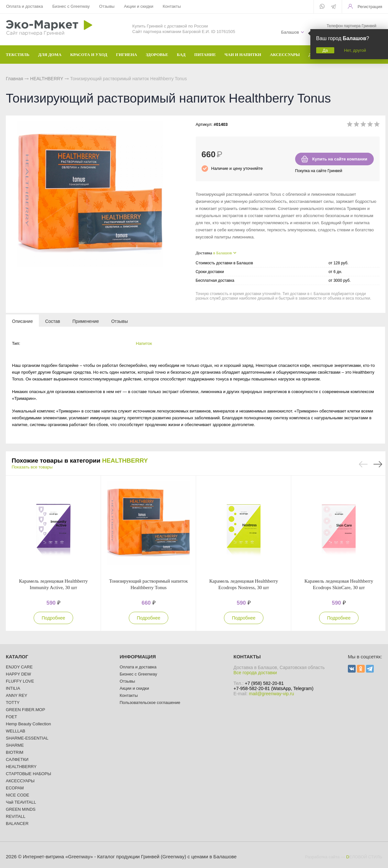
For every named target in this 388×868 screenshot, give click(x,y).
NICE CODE (17, 795)
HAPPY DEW (18, 674)
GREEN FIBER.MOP (25, 710)
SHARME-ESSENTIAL (27, 738)
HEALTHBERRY (47, 79)
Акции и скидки (139, 6)
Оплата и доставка (25, 6)
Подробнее (54, 618)
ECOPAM (15, 788)
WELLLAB (16, 731)
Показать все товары (32, 467)
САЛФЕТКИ (17, 759)
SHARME (15, 745)
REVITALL (16, 816)
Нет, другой (355, 50)
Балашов (290, 32)
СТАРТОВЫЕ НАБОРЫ (28, 774)
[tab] (22, 321)
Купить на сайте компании (340, 159)
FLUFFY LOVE (20, 681)
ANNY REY (17, 695)
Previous (363, 464)
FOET (11, 717)
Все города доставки (255, 673)
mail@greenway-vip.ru (271, 694)
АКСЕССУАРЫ (20, 781)
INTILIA (13, 688)
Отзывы (107, 6)
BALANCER (17, 824)
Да (325, 50)
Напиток (144, 343)
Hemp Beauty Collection (28, 724)
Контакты (172, 6)
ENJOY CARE (19, 667)
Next (378, 464)
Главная (14, 79)
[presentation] (22, 321)
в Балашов (223, 253)
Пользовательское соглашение (150, 703)
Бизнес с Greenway (71, 6)
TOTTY (13, 703)
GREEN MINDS (21, 809)
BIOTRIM (15, 752)
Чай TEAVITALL (21, 802)
